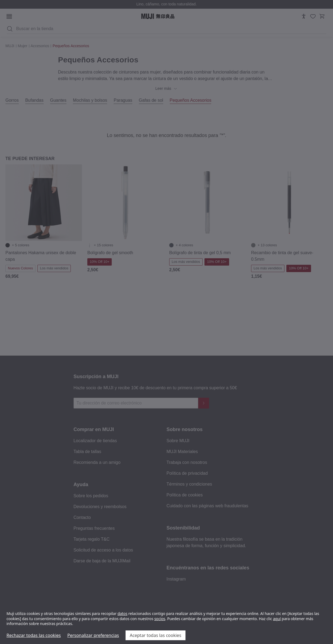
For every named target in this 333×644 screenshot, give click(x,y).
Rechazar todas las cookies (34, 635)
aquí (277, 619)
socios (160, 619)
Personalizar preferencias (93, 635)
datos (122, 613)
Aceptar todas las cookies (156, 635)
